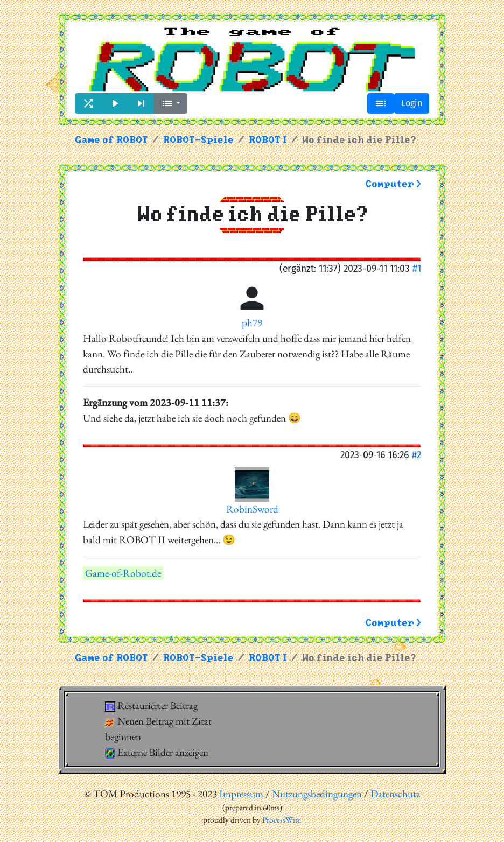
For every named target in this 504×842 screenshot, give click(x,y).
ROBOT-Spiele (198, 140)
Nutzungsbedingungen (317, 794)
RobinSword (252, 509)
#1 (417, 268)
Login (412, 103)
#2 (416, 455)
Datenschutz (395, 794)
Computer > (393, 184)
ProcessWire (282, 820)
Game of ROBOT (111, 140)
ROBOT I (268, 140)
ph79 (252, 323)
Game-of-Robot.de (123, 573)
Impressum (241, 794)
